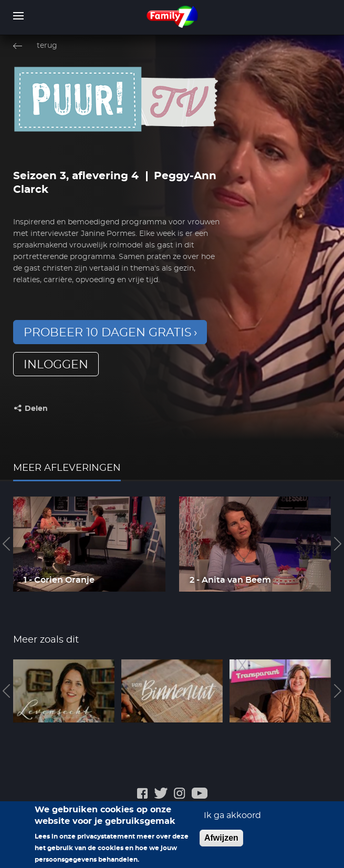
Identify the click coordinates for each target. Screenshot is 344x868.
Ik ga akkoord (232, 821)
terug (47, 46)
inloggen (56, 365)
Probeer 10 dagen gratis (108, 333)
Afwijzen (221, 843)
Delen (36, 409)
